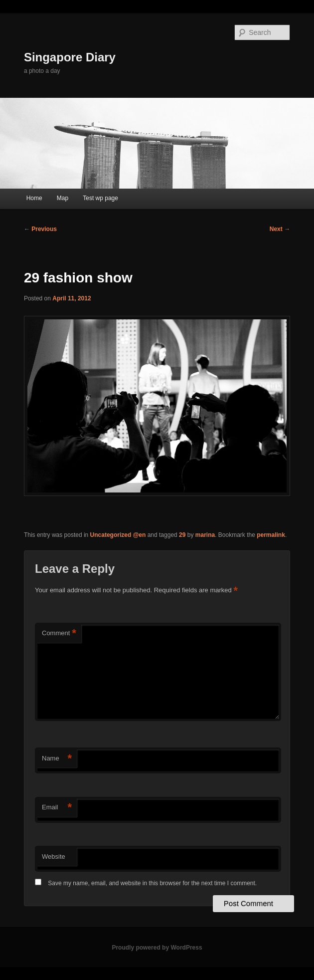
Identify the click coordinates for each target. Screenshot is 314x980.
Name (57, 759)
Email (57, 808)
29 (182, 535)
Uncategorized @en (118, 535)
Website (54, 857)
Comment (59, 633)
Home (34, 198)
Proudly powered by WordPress (157, 948)
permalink (271, 535)
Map (63, 198)
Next (280, 229)
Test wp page (100, 198)
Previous (40, 229)
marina (205, 535)
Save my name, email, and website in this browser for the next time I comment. (152, 883)
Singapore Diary (70, 57)
